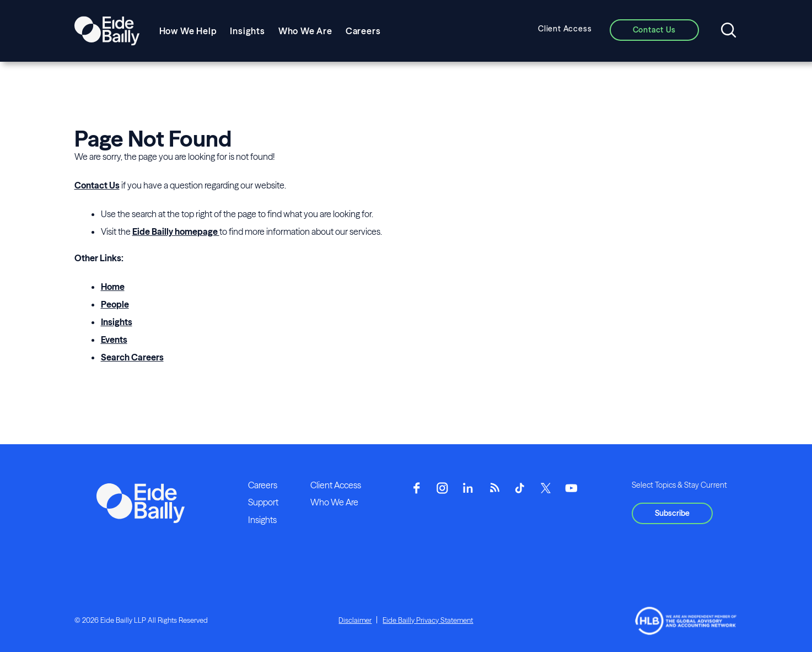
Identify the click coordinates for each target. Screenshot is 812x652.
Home (113, 287)
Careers (363, 31)
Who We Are (305, 31)
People (115, 304)
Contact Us (97, 185)
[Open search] (728, 31)
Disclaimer (355, 620)
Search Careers (132, 357)
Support (263, 502)
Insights (247, 31)
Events (114, 340)
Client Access (565, 29)
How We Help (188, 31)
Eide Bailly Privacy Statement (428, 620)
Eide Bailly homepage (176, 231)
